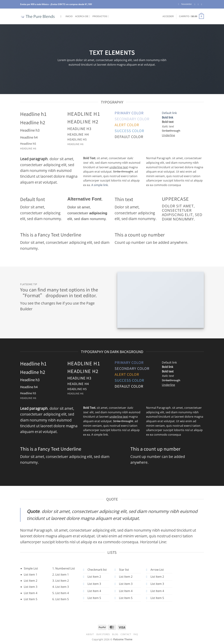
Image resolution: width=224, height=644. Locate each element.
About (90, 634)
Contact (126, 634)
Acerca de (83, 16)
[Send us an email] (202, 4)
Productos (101, 16)
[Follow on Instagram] (199, 4)
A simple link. (100, 185)
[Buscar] (62, 16)
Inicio (69, 16)
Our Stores (103, 634)
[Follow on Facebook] (195, 4)
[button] (185, 4)
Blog (115, 634)
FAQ (136, 634)
